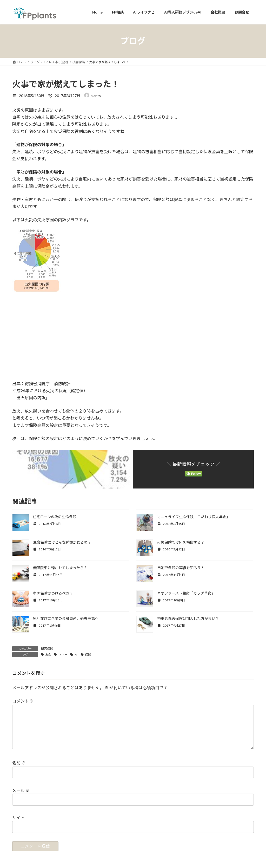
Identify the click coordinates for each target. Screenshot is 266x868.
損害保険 (47, 649)
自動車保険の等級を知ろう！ (181, 568)
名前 (19, 771)
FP (76, 655)
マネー (63, 655)
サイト (18, 825)
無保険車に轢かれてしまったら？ (60, 568)
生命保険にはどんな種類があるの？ (62, 542)
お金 (48, 655)
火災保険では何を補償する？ (181, 542)
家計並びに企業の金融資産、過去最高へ (66, 618)
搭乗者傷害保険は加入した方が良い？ (188, 618)
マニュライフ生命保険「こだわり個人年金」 (194, 517)
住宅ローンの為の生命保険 (55, 517)
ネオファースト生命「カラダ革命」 (186, 593)
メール (21, 798)
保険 (88, 655)
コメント (23, 701)
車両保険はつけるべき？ (53, 593)
